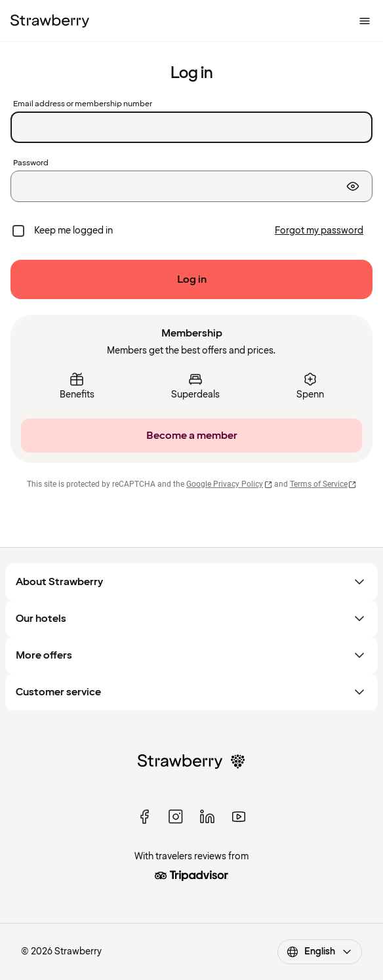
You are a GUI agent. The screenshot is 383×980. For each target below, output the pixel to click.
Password (31, 163)
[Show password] (353, 186)
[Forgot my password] (319, 231)
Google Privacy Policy (229, 484)
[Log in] (191, 279)
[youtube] (239, 817)
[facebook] (144, 817)
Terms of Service (323, 484)
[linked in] (207, 817)
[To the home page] (50, 21)
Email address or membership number (83, 104)
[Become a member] (191, 436)
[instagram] (176, 817)
